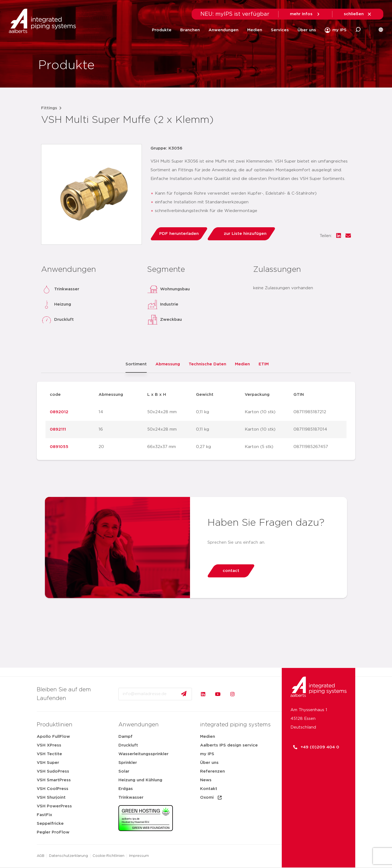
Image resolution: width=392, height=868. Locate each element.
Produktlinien (55, 725)
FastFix (45, 815)
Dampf (125, 737)
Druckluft (128, 745)
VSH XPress (49, 745)
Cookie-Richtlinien (108, 856)
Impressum (139, 856)
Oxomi (211, 798)
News (206, 780)
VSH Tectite (49, 754)
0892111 (58, 429)
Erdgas (126, 789)
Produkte (162, 30)
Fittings (49, 108)
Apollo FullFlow (53, 737)
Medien (255, 30)
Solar (124, 771)
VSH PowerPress (54, 806)
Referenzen (212, 771)
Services (280, 30)
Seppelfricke (50, 824)
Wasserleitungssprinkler (143, 754)
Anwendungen (223, 30)
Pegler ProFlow (53, 832)
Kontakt (209, 789)
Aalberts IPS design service (229, 745)
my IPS (207, 754)
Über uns (307, 30)
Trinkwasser (131, 797)
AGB (41, 856)
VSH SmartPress (54, 780)
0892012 (59, 412)
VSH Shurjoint (51, 797)
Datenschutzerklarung (68, 856)
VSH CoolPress (53, 789)
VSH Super (48, 763)
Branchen (190, 30)
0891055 (59, 447)
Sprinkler (128, 763)
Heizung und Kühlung (140, 780)
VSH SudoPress (53, 771)
